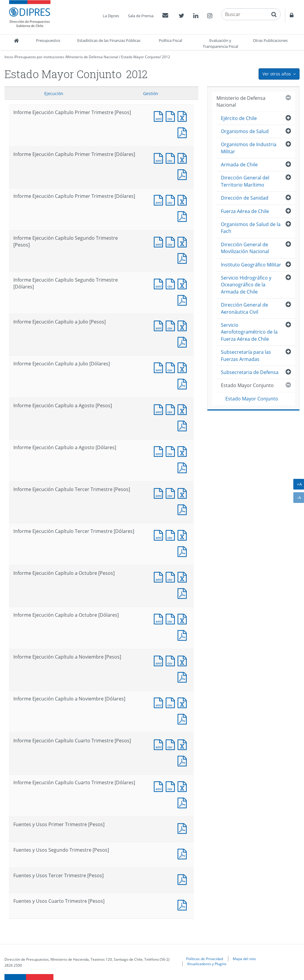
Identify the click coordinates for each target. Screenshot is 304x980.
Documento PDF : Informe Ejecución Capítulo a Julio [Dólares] (183, 383)
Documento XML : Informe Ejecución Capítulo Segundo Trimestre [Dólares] (160, 283)
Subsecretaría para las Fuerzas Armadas (246, 355)
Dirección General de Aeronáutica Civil (244, 308)
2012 (166, 57)
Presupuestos (48, 40)
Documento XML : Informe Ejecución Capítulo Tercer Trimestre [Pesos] (160, 493)
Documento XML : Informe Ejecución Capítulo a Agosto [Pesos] (160, 409)
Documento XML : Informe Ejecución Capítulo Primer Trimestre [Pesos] (160, 116)
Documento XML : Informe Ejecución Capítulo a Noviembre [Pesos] (160, 660)
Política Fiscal (170, 40)
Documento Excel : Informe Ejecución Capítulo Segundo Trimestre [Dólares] (183, 283)
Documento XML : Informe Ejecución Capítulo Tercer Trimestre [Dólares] (160, 535)
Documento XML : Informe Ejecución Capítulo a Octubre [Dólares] (160, 618)
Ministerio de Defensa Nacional (92, 57)
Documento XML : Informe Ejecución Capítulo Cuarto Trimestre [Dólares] (160, 786)
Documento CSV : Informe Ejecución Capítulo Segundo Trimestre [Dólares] (172, 283)
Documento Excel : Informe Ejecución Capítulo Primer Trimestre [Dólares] (183, 158)
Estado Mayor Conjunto (140, 57)
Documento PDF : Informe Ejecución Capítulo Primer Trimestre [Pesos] (183, 132)
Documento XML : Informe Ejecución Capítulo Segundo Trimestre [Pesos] (160, 241)
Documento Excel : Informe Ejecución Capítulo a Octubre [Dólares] (183, 618)
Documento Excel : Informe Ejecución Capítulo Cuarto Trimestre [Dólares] (183, 786)
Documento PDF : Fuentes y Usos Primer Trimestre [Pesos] (183, 828)
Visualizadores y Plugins (207, 964)
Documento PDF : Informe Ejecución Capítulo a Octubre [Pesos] (183, 593)
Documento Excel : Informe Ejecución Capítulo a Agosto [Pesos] (183, 409)
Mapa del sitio (244, 959)
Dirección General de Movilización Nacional (245, 248)
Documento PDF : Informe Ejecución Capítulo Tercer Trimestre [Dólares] (183, 551)
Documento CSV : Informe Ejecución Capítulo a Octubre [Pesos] (172, 576)
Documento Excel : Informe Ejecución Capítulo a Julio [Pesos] (183, 325)
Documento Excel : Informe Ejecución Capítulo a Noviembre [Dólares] (183, 702)
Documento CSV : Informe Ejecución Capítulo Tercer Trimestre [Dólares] (172, 535)
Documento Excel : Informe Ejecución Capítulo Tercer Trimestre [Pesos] (183, 493)
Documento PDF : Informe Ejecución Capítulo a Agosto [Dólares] (183, 467)
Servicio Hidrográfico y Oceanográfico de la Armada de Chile (246, 285)
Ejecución (54, 93)
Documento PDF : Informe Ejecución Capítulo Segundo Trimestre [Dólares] (183, 300)
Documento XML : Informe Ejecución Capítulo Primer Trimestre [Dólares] (160, 158)
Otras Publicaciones (270, 40)
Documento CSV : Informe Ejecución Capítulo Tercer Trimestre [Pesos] (172, 493)
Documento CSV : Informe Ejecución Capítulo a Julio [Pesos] (172, 325)
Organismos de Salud (245, 131)
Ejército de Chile (239, 118)
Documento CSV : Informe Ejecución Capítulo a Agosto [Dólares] (172, 451)
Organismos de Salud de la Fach (251, 228)
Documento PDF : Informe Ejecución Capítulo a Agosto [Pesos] (183, 425)
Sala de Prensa (141, 16)
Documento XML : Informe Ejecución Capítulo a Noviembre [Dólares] (160, 702)
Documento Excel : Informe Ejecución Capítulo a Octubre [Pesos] (183, 576)
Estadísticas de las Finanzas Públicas (109, 40)
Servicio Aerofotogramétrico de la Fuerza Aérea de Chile (249, 332)
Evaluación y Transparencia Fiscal (220, 43)
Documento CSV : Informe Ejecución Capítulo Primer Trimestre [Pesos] (172, 116)
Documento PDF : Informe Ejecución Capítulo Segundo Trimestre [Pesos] (183, 258)
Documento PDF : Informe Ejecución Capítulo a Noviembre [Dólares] (183, 718)
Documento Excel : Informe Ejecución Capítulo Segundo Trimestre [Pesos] (183, 241)
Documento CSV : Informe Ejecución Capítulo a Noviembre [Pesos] (172, 660)
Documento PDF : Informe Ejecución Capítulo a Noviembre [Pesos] (183, 677)
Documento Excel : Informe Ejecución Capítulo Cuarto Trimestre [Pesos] (183, 744)
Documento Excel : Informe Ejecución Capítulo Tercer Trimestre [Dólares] (183, 535)
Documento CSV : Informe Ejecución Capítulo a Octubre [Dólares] (172, 618)
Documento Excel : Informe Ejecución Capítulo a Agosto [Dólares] (183, 451)
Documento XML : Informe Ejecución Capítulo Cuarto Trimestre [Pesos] (160, 744)
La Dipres (111, 16)
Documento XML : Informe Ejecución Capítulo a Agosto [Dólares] (160, 451)
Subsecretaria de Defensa (250, 372)
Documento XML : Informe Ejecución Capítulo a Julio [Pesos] (160, 325)
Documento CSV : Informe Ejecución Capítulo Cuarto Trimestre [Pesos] (172, 744)
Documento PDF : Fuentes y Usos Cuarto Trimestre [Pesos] (183, 904)
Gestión (151, 93)
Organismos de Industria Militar (249, 148)
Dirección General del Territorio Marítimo (245, 181)
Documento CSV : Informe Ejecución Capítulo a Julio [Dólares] (172, 367)
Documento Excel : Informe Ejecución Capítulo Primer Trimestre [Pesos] (183, 116)
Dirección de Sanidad (245, 198)
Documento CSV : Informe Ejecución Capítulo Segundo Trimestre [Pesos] (172, 241)
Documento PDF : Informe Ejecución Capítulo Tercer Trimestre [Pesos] (183, 509)
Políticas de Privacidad (205, 959)
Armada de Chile (239, 165)
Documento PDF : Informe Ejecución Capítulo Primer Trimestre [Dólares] (183, 174)
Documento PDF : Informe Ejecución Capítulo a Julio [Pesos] (183, 341)
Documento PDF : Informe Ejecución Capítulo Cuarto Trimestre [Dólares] (183, 802)
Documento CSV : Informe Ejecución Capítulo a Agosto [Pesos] (172, 409)
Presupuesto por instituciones (40, 57)
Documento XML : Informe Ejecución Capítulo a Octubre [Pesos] (160, 576)
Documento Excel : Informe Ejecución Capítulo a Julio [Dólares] (183, 367)
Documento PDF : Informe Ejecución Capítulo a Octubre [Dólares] (183, 635)
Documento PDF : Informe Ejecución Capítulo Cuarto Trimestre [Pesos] (183, 760)
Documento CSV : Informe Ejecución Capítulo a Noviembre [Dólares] (172, 702)
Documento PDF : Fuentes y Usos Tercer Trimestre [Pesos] (183, 879)
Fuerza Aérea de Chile (245, 211)
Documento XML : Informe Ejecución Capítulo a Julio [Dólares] (160, 367)
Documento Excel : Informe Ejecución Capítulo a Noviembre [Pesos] (183, 660)
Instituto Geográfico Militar (251, 265)
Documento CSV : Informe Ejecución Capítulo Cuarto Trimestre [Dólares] (172, 786)
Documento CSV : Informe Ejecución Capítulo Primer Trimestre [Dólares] (172, 158)
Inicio (9, 57)
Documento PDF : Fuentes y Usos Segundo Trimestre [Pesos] (183, 853)
